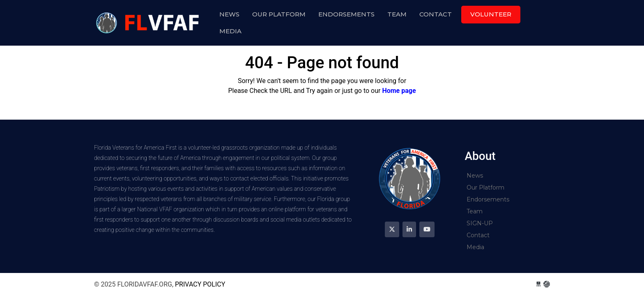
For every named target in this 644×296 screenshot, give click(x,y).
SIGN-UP (480, 223)
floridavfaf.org (149, 23)
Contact (436, 14)
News (229, 14)
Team (397, 14)
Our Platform (279, 14)
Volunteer (491, 14)
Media (230, 31)
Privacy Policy (200, 284)
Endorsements (346, 14)
